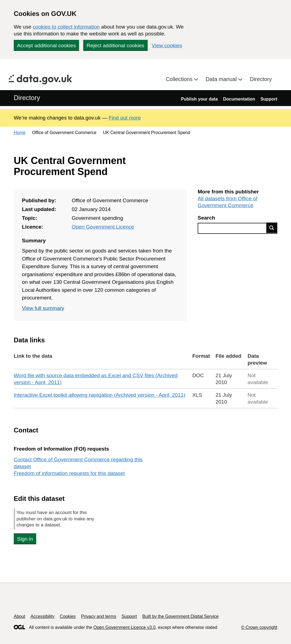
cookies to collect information (66, 27)
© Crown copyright (259, 627)
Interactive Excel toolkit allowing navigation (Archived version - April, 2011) (100, 395)
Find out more (125, 118)
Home (20, 133)
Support (269, 99)
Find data (272, 228)
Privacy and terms (99, 616)
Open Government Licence (103, 227)
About (19, 616)
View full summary (43, 308)
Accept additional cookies (46, 45)
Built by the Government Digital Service (180, 616)
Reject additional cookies (115, 45)
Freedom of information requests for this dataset (69, 473)
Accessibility (42, 616)
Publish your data (199, 99)
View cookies (167, 45)
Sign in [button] (25, 539)
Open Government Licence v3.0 (124, 627)
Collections (180, 79)
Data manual (222, 79)
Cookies (68, 616)
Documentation (239, 99)
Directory (261, 79)
